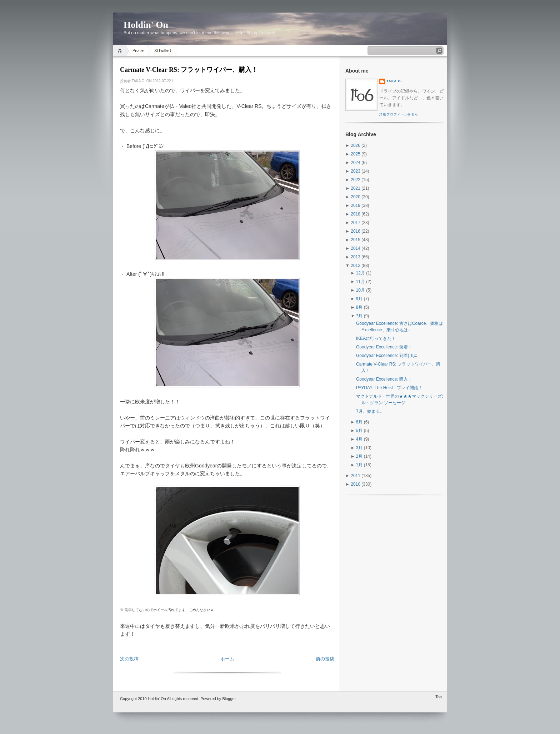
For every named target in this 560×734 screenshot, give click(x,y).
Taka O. (394, 81)
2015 (356, 240)
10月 (361, 290)
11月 (361, 282)
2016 (356, 231)
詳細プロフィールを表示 (399, 114)
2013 (356, 257)
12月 (361, 273)
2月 (359, 456)
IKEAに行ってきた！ (376, 338)
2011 (356, 476)
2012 (356, 266)
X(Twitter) (163, 50)
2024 (356, 163)
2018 (356, 214)
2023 (356, 171)
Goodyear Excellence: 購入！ (384, 379)
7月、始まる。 (370, 411)
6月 (359, 422)
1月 (359, 465)
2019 (356, 205)
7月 (359, 316)
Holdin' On (146, 25)
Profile (138, 50)
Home (121, 51)
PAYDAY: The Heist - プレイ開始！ (389, 388)
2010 (356, 484)
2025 (356, 154)
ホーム (227, 659)
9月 (359, 299)
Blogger (229, 699)
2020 (356, 197)
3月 (359, 448)
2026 (356, 145)
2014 (356, 248)
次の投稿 (129, 659)
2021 (356, 188)
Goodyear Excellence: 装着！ (384, 347)
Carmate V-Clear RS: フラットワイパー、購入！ (189, 70)
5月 (359, 431)
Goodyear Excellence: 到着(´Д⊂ (387, 356)
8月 (359, 307)
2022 (356, 180)
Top (439, 697)
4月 (359, 439)
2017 (356, 223)
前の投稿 (325, 659)
